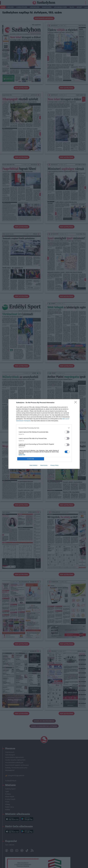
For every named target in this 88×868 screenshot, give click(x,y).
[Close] (76, 403)
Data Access (44, 465)
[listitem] (44, 428)
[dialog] (44, 434)
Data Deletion (34, 465)
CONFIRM (31, 459)
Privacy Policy (54, 465)
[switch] (67, 432)
